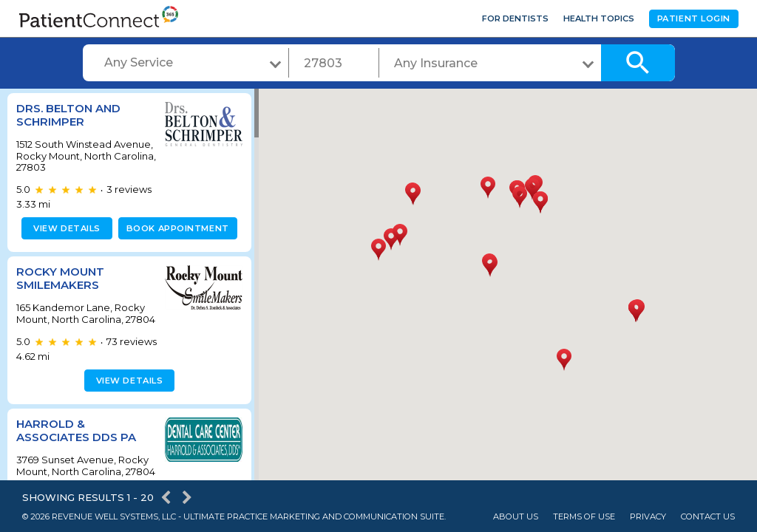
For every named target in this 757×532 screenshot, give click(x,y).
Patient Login (694, 18)
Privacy (648, 517)
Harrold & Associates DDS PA (76, 442)
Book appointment (175, 228)
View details (65, 228)
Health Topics (599, 18)
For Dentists (515, 18)
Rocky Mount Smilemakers (60, 278)
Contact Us (708, 517)
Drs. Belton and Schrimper (68, 115)
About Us (516, 517)
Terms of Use (584, 517)
